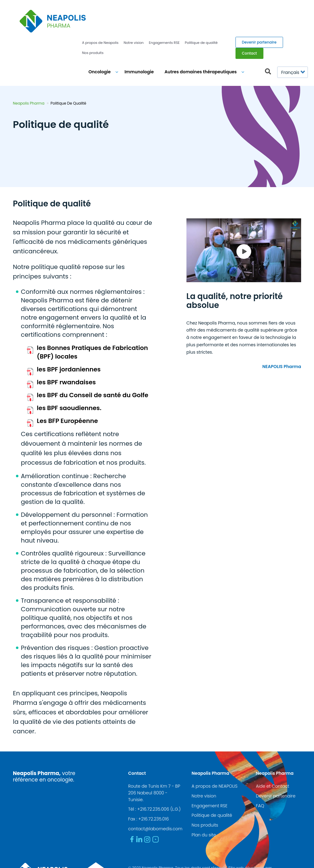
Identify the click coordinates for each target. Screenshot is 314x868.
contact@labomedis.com (155, 797)
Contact (249, 21)
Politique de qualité (201, 11)
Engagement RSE (210, 774)
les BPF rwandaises (66, 350)
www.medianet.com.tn (149, 843)
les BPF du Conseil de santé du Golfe (93, 363)
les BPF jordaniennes (69, 337)
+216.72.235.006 (153, 777)
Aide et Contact (272, 754)
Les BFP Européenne (67, 389)
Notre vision (134, 11)
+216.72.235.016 (154, 787)
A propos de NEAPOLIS (215, 754)
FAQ (260, 774)
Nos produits (93, 21)
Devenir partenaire (259, 10)
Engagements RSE (164, 11)
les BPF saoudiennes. (69, 376)
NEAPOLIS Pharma (282, 334)
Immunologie (139, 40)
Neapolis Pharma (29, 71)
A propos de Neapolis (100, 11)
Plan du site (204, 803)
